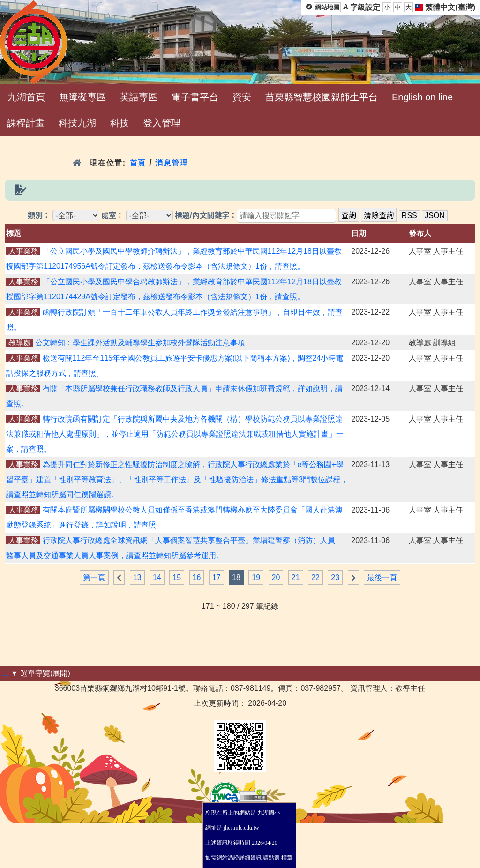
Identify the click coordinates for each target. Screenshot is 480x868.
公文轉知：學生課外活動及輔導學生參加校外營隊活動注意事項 (140, 343)
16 (197, 577)
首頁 (138, 163)
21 (296, 577)
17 (217, 577)
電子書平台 (195, 97)
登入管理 (162, 123)
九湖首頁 (26, 97)
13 (137, 577)
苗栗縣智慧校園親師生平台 (322, 97)
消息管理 (172, 163)
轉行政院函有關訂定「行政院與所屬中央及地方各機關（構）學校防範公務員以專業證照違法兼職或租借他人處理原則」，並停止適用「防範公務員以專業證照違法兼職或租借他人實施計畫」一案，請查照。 (175, 434)
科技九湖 (77, 123)
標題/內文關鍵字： (206, 215)
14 (157, 577)
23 (335, 577)
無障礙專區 (82, 97)
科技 (120, 123)
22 (315, 577)
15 (177, 577)
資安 (242, 97)
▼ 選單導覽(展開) (41, 673)
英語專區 (139, 97)
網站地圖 (327, 7)
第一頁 (94, 577)
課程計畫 (26, 123)
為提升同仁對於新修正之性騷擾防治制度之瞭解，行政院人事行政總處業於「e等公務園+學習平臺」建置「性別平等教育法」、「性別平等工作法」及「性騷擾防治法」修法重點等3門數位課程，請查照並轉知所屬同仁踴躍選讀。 (177, 479)
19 (256, 577)
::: (5, 673)
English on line (422, 97)
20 (276, 577)
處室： (112, 215)
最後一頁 (382, 577)
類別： (39, 215)
